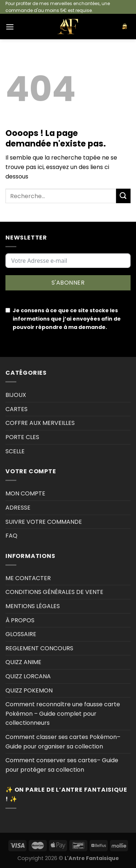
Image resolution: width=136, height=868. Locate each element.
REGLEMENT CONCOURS (39, 648)
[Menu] (10, 27)
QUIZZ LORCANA (28, 676)
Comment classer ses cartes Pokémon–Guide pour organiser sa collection (63, 742)
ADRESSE (18, 508)
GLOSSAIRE (21, 634)
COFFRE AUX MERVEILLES (40, 423)
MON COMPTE (25, 493)
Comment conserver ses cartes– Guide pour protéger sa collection (62, 765)
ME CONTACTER (28, 578)
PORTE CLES (22, 437)
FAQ (11, 536)
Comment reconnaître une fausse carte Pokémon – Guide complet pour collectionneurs (63, 714)
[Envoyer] (123, 196)
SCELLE (15, 451)
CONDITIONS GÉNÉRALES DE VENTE (54, 592)
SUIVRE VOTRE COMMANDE (44, 522)
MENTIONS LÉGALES (33, 606)
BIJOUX (16, 395)
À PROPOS (20, 620)
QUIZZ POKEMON (29, 690)
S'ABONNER (68, 283)
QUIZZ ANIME (23, 662)
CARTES (17, 409)
